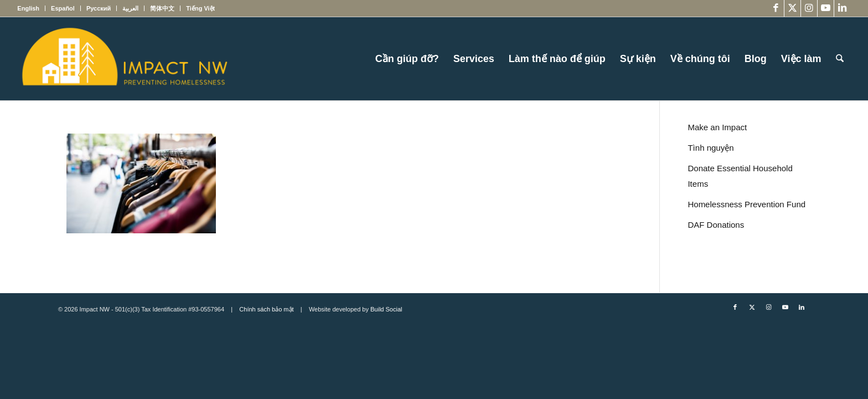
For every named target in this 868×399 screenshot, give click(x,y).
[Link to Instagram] (809, 8)
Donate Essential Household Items (740, 176)
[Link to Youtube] (826, 8)
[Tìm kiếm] (840, 59)
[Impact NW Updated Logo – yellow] (124, 59)
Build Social (386, 309)
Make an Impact (717, 127)
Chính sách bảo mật (266, 309)
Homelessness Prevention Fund (746, 204)
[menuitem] (31, 8)
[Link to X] (792, 8)
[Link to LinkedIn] (843, 8)
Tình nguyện (711, 148)
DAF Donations (716, 225)
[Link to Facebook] (776, 8)
